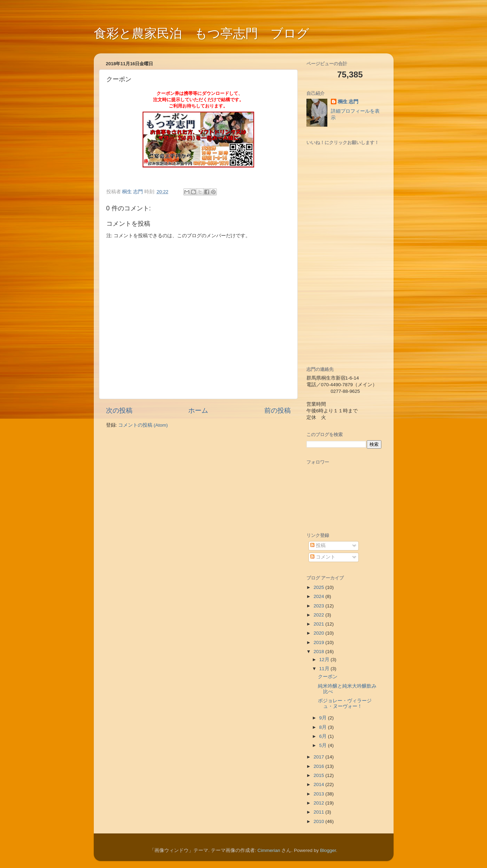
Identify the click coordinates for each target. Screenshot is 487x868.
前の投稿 (277, 410)
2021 (319, 624)
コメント (323, 557)
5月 (324, 745)
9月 (324, 718)
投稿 (318, 545)
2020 (319, 633)
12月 (325, 660)
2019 (319, 642)
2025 (319, 587)
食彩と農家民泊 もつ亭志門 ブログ (201, 33)
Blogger (328, 850)
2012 (319, 803)
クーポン (328, 677)
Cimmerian (269, 850)
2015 (319, 775)
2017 (319, 757)
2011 (319, 812)
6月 (324, 736)
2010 (319, 821)
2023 (319, 606)
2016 (319, 766)
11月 (325, 669)
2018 (319, 652)
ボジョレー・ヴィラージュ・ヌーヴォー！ (345, 704)
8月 (324, 727)
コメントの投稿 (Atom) (143, 425)
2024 (319, 596)
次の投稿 (119, 410)
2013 (319, 794)
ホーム (198, 410)
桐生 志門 (348, 102)
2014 (319, 784)
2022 (319, 615)
